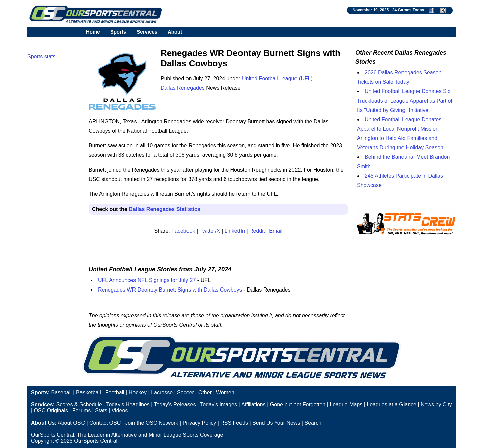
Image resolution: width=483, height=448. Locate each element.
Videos (120, 411)
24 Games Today (408, 10)
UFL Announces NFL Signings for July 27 (147, 280)
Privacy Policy (200, 423)
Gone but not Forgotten (298, 405)
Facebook (183, 231)
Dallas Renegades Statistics (165, 209)
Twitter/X (210, 231)
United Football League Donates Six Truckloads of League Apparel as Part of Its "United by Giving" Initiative (405, 101)
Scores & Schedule (79, 405)
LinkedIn (235, 231)
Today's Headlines (128, 405)
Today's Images (219, 405)
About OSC (71, 423)
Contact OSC (105, 423)
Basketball (89, 393)
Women (225, 393)
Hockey (138, 393)
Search (313, 423)
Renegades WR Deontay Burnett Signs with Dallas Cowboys (170, 290)
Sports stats (41, 56)
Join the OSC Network (152, 423)
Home (93, 32)
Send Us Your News (276, 423)
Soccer (185, 393)
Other (205, 393)
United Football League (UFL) (277, 79)
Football (115, 393)
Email (276, 231)
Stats (101, 411)
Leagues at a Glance (391, 405)
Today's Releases (175, 405)
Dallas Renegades (183, 88)
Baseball (61, 393)
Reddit (257, 231)
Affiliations (253, 405)
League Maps (346, 405)
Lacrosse (162, 393)
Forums (82, 411)
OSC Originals (51, 411)
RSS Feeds (234, 423)
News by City (436, 405)
